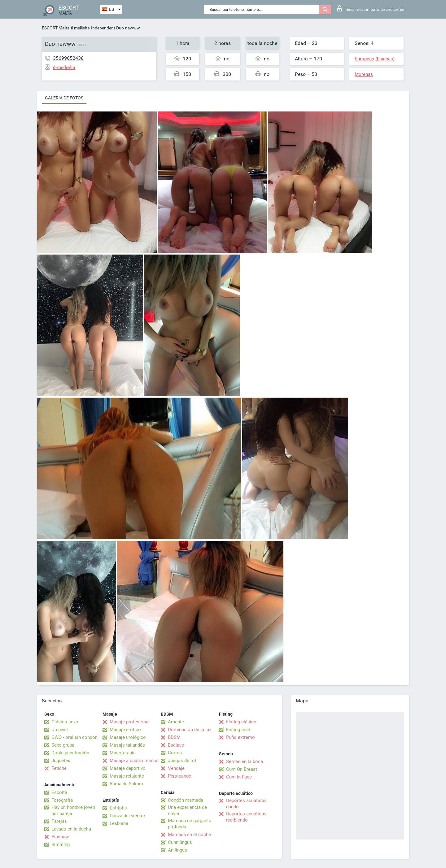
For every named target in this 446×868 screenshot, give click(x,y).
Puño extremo (240, 737)
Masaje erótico (125, 730)
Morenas (364, 74)
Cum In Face (239, 777)
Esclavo (176, 745)
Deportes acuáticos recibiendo (246, 817)
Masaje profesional (130, 722)
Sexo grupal (63, 745)
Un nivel (60, 730)
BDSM (174, 737)
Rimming (61, 844)
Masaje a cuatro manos (134, 761)
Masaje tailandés (127, 745)
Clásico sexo (65, 722)
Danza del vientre (127, 816)
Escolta (59, 792)
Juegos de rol (182, 761)
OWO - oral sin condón (74, 737)
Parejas (59, 821)
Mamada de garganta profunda (190, 824)
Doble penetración (70, 753)
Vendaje (176, 768)
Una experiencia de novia (187, 810)
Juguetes (61, 761)
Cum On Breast (242, 769)
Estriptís (118, 808)
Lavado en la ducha (71, 829)
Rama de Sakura (126, 784)
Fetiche (59, 768)
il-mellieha (80, 28)
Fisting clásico (241, 722)
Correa (175, 753)
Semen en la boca (245, 761)
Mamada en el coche (189, 835)
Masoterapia (123, 753)
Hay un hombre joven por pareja (73, 810)
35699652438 (68, 58)
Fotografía (62, 800)
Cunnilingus (180, 842)
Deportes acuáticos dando (246, 804)
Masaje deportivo (128, 768)
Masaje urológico (128, 737)
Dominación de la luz (190, 730)
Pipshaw (60, 837)
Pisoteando (180, 776)
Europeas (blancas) (375, 59)
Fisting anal (238, 730)
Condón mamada (186, 800)
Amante (176, 722)
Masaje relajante (127, 776)
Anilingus (177, 850)
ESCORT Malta (56, 28)
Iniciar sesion (371, 8)
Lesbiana (119, 823)
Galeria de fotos (64, 98)
